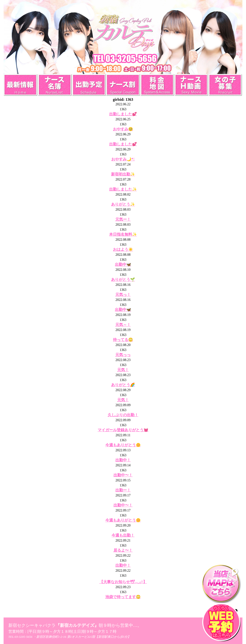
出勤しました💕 (123, 114)
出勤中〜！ (123, 475)
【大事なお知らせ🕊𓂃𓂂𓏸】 (123, 582)
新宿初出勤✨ (123, 174)
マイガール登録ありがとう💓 (123, 430)
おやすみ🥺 (123, 129)
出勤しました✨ (123, 189)
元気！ (123, 370)
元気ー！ (123, 219)
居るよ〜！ (123, 550)
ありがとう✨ (123, 204)
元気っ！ (123, 295)
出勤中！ (123, 460)
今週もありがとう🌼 (123, 445)
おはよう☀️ (123, 249)
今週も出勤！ (123, 535)
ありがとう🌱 (123, 279)
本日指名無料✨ (123, 234)
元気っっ (123, 355)
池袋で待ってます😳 (123, 597)
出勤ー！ (123, 490)
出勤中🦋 (123, 264)
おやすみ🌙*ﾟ (123, 159)
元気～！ (123, 325)
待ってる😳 (123, 340)
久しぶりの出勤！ (123, 415)
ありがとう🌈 (123, 385)
